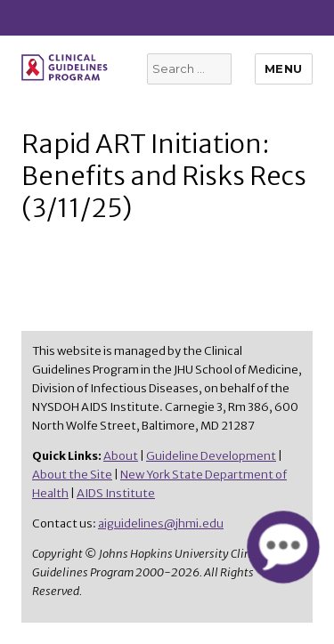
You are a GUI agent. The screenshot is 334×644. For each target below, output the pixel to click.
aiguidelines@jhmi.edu (161, 523)
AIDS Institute (116, 493)
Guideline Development (211, 456)
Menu (284, 68)
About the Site (72, 475)
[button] (283, 547)
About (121, 456)
